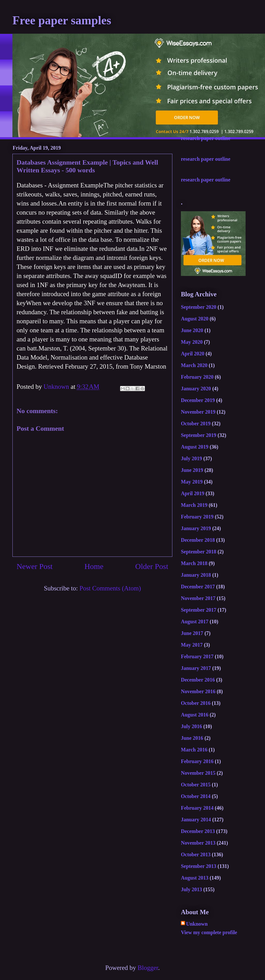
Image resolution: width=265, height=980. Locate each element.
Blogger (148, 968)
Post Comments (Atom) (110, 588)
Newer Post (35, 566)
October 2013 (196, 854)
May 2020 (192, 342)
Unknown (197, 924)
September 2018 (199, 552)
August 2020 (195, 319)
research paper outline (206, 138)
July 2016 (192, 726)
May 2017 (192, 645)
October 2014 (196, 796)
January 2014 (196, 820)
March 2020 (194, 365)
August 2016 (195, 715)
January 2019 (196, 528)
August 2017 (195, 621)
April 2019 (193, 493)
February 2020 (197, 377)
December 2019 (198, 400)
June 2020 (192, 330)
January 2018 (196, 575)
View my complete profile (209, 932)
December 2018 (198, 540)
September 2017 (199, 610)
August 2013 (195, 878)
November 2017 (198, 598)
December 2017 (198, 587)
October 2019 (196, 423)
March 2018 (194, 563)
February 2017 (197, 656)
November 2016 (198, 691)
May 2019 (192, 482)
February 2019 (197, 517)
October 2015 (196, 785)
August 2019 (195, 447)
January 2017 (196, 668)
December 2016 (198, 680)
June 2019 (192, 470)
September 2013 (199, 866)
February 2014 (197, 808)
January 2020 (196, 389)
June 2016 (192, 738)
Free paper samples (62, 20)
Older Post (152, 566)
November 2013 (198, 843)
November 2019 (198, 412)
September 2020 (199, 307)
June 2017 (192, 633)
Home (94, 566)
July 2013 (192, 889)
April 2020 (193, 354)
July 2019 (192, 458)
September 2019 (199, 435)
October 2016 (196, 703)
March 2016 (194, 750)
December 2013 (198, 831)
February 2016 (197, 761)
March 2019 (194, 505)
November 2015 (198, 773)
